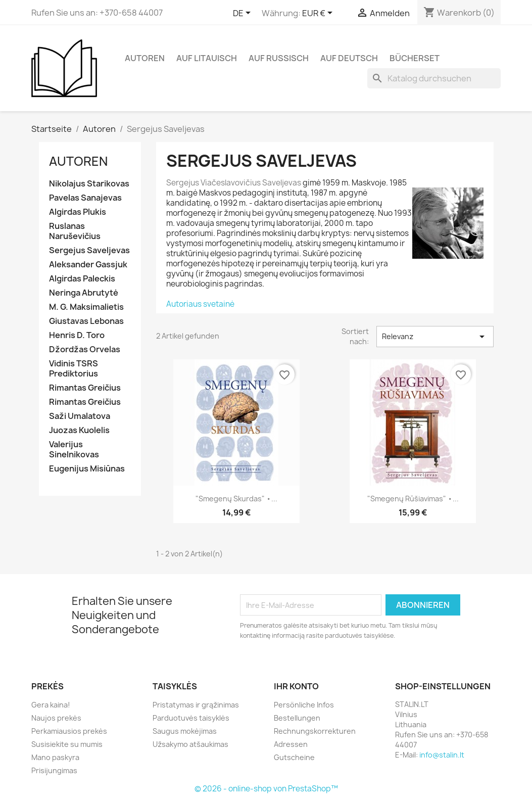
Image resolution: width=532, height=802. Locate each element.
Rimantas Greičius (85, 388)
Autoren (145, 58)
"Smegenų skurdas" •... (236, 499)
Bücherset (415, 58)
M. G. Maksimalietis (86, 307)
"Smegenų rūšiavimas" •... (413, 499)
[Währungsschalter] (319, 14)
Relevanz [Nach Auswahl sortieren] (435, 337)
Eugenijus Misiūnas (87, 469)
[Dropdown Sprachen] (244, 14)
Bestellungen (297, 718)
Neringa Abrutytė (84, 293)
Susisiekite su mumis (67, 744)
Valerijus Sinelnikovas (74, 450)
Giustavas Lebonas (86, 321)
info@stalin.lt (442, 755)
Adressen (291, 744)
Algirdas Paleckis (82, 279)
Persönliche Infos (304, 705)
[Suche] (434, 78)
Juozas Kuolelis (79, 430)
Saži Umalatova (80, 416)
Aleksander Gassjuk (88, 265)
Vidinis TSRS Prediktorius (74, 369)
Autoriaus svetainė (200, 304)
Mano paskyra (55, 757)
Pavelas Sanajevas (85, 198)
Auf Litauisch (207, 58)
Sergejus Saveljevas (89, 250)
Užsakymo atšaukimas (190, 744)
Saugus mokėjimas (185, 731)
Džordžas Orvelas (85, 349)
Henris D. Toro (77, 335)
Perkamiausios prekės (69, 731)
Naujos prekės (56, 718)
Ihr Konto (296, 686)
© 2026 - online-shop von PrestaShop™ (266, 789)
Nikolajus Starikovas (89, 184)
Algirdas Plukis (78, 212)
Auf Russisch (279, 58)
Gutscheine (294, 757)
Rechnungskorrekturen (315, 731)
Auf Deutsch (349, 58)
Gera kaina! (51, 705)
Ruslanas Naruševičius (75, 231)
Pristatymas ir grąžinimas (196, 705)
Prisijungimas (54, 770)
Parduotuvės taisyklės (191, 718)
